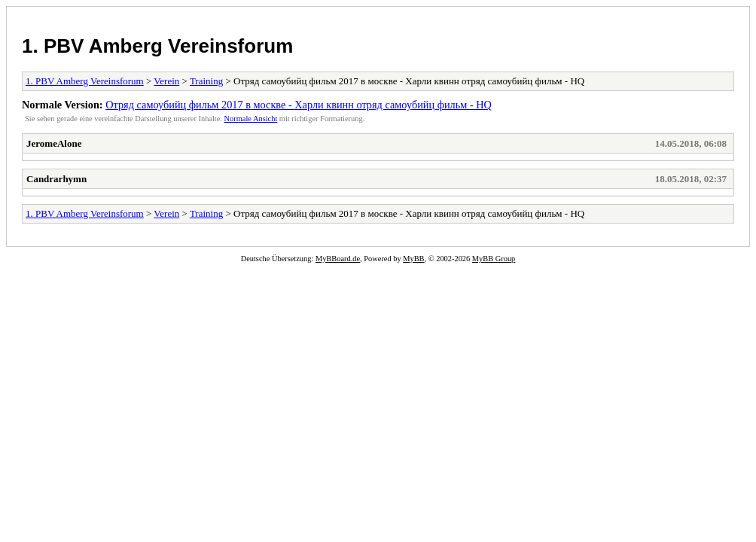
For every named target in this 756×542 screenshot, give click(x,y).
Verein (166, 81)
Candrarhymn (56, 179)
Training (206, 81)
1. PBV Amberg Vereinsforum (157, 46)
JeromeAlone (54, 143)
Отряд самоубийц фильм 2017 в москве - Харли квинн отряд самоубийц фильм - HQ (299, 105)
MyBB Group (494, 259)
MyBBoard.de (338, 259)
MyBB (413, 259)
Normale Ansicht (251, 119)
